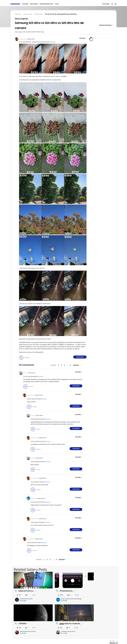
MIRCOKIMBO (96, 597)
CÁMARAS (95, 589)
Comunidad (25, 4)
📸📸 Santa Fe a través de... (29, 619)
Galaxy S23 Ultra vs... (26, 589)
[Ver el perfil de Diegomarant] (23, 39)
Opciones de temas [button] (105, 25)
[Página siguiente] (77, 365)
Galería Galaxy (34, 4)
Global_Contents (60, 597)
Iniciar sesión (106, 4)
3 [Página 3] (64, 365)
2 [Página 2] (61, 365)
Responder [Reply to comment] (76, 386)
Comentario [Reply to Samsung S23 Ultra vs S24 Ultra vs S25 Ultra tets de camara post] (80, 357)
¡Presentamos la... (62, 589)
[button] (84, 38)
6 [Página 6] (71, 365)
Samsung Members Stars (46, 4)
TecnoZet (22, 597)
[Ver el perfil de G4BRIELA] (34, 499)
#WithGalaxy (52, 42)
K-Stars (57, 4)
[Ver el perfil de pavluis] (26, 373)
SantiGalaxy (23, 627)
